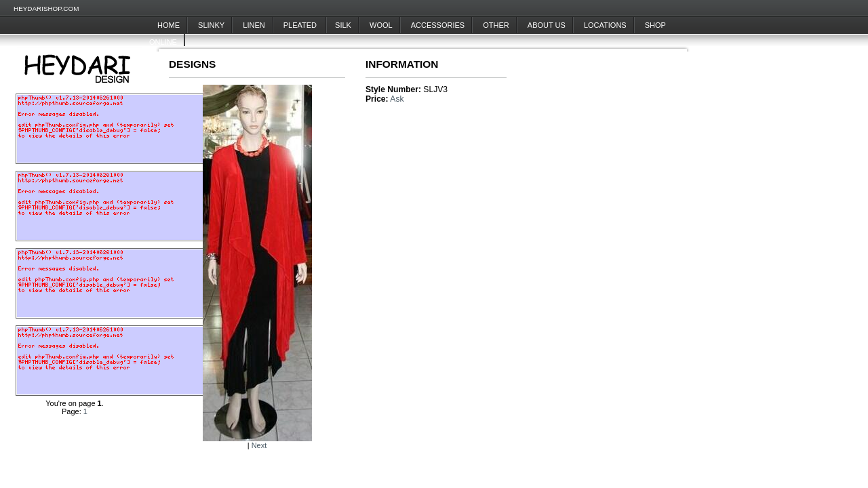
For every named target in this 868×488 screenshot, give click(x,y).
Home (169, 25)
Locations (605, 25)
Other (496, 25)
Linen (254, 25)
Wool (381, 25)
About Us (547, 25)
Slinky (211, 25)
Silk (343, 25)
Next (259, 445)
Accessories (438, 25)
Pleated (301, 25)
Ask (397, 99)
